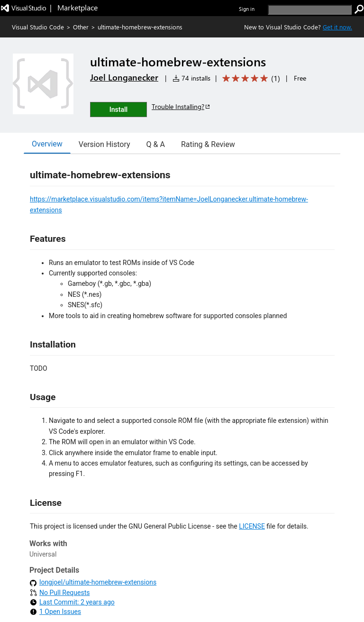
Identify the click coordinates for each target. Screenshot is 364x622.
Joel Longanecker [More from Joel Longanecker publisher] (124, 77)
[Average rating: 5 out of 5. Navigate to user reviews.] (250, 78)
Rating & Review (208, 144)
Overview (47, 144)
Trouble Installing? (181, 106)
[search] (310, 10)
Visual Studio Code (38, 27)
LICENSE (252, 526)
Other (81, 27)
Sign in (247, 9)
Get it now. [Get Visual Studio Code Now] (337, 27)
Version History (105, 144)
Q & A (156, 144)
